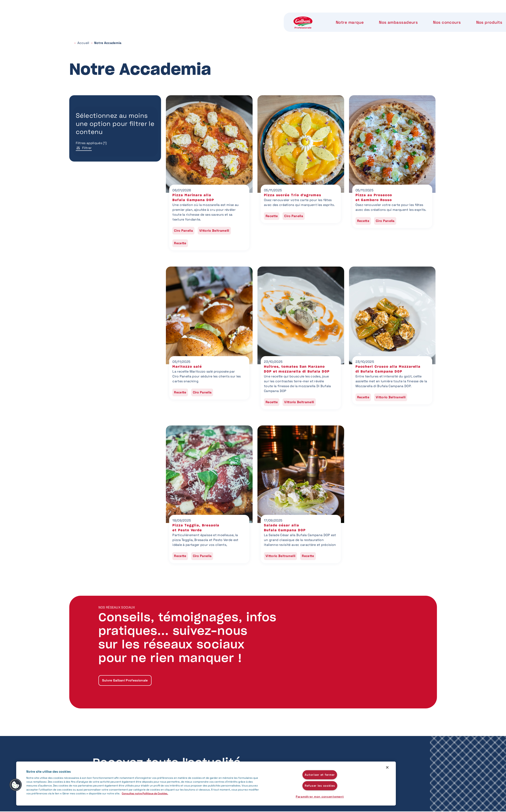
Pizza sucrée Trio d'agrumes (293, 195)
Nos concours (233, 16)
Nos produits (274, 16)
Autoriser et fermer (320, 775)
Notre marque (138, 16)
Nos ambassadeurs (186, 16)
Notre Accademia (356, 16)
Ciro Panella (183, 231)
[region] (206, 784)
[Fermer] (387, 767)
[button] (16, 785)
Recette (180, 243)
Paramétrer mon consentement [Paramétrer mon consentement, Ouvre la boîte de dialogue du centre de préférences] (320, 797)
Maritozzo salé (187, 367)
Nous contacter (407, 16)
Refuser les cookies (320, 786)
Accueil (83, 43)
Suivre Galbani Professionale (125, 680)
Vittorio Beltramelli (214, 231)
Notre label (313, 16)
